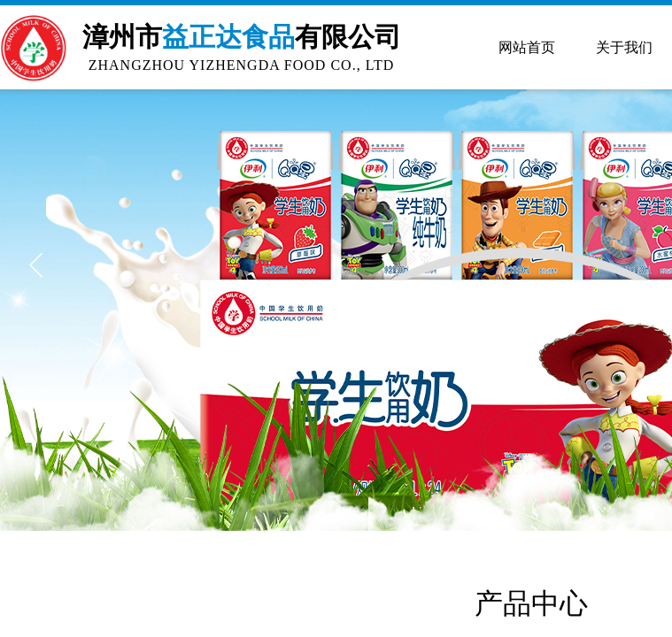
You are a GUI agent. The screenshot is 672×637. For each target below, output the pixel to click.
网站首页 (527, 47)
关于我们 (624, 47)
